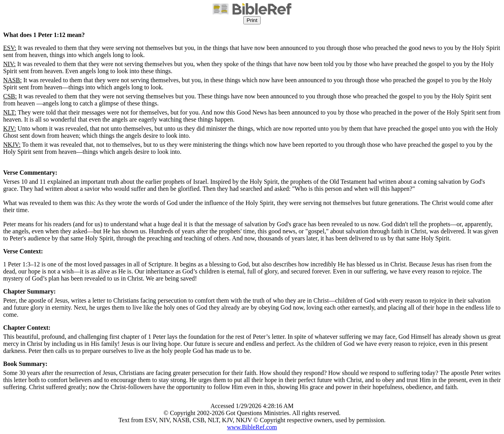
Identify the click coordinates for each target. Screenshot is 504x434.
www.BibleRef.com (252, 427)
